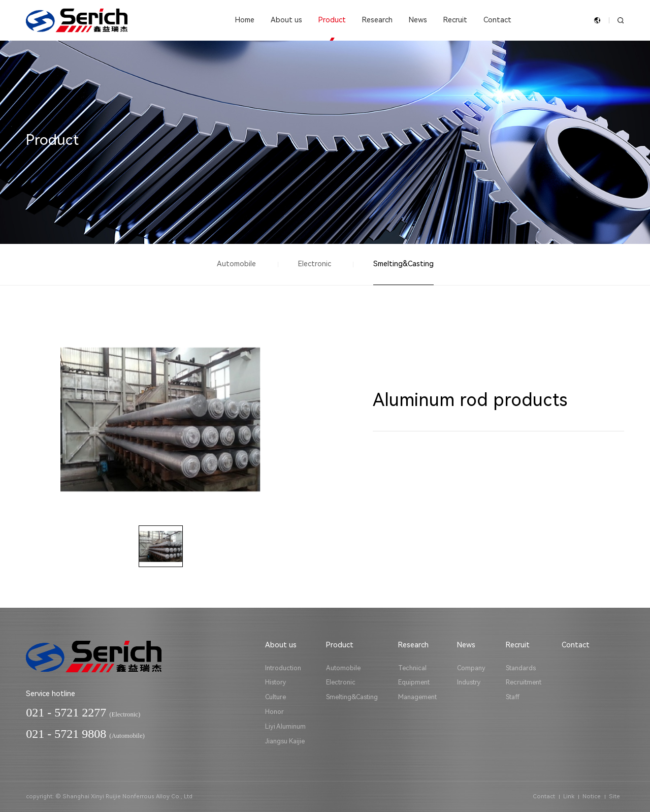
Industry (469, 682)
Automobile (236, 264)
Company (471, 668)
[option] (160, 420)
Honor (274, 712)
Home (245, 20)
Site (614, 797)
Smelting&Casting (403, 264)
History (275, 682)
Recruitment (524, 682)
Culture (275, 697)
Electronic (315, 264)
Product (332, 20)
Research (377, 20)
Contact (497, 20)
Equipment (414, 682)
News (418, 20)
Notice (592, 797)
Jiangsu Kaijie (285, 741)
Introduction (283, 668)
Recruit (455, 20)
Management (417, 697)
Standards (521, 668)
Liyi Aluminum (285, 726)
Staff (513, 697)
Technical (412, 668)
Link (569, 797)
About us (286, 20)
